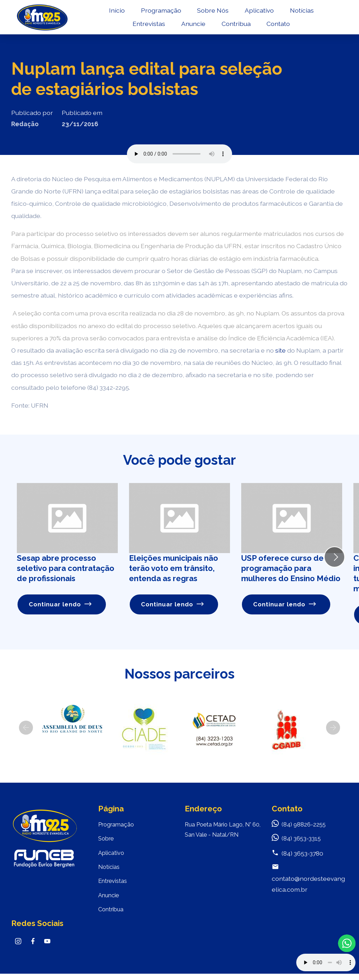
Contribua (236, 26)
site (280, 350)
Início (117, 13)
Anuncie (194, 26)
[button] (26, 728)
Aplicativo (260, 13)
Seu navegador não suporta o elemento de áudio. (179, 154)
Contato (279, 26)
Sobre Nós (213, 13)
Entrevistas (149, 26)
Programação (161, 13)
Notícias (302, 13)
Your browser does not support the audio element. (326, 962)
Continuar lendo (61, 605)
